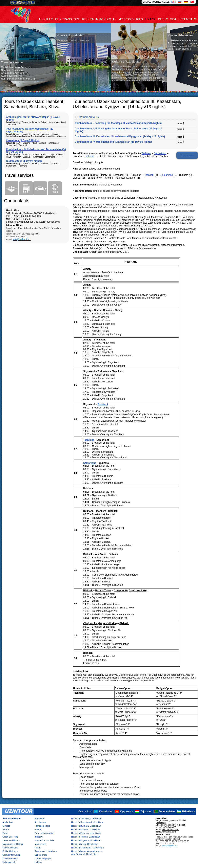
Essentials (187, 19)
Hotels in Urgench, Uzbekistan (86, 840)
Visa (173, 19)
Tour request (187, 155)
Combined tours (89, 117)
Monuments (40, 844)
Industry (38, 837)
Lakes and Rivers (11, 840)
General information (44, 833)
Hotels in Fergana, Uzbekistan (86, 833)
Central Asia (85, 811)
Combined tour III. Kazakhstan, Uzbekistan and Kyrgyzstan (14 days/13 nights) (120, 136)
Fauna (6, 829)
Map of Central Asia (44, 840)
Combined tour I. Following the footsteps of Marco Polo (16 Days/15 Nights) (118, 123)
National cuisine (10, 848)
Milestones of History (13, 844)
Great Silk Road (10, 837)
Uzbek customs (10, 859)
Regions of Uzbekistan (46, 851)
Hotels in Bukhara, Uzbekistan (86, 826)
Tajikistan (146, 811)
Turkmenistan (167, 811)
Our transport (67, 19)
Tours (150, 19)
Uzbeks (38, 862)
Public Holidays (10, 851)
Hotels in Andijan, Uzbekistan (85, 829)
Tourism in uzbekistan (99, 19)
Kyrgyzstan (127, 811)
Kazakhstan (106, 811)
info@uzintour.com (24, 222)
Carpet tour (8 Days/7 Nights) (23, 140)
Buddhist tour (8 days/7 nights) (24, 161)
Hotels (162, 19)
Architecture (41, 822)
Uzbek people (9, 862)
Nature (38, 848)
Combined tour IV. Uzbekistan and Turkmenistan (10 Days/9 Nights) (113, 142)
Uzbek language (43, 859)
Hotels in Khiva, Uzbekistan (85, 844)
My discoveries (131, 19)
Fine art (38, 829)
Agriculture (40, 819)
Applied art (8, 822)
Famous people (42, 826)
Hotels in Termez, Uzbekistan (85, 837)
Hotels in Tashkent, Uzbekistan (86, 819)
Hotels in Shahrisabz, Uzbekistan (87, 848)
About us (46, 19)
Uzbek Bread (41, 855)
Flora (5, 833)
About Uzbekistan (12, 819)
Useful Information (11, 855)
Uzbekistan (189, 811)
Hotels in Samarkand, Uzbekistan (88, 822)
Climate (6, 826)
